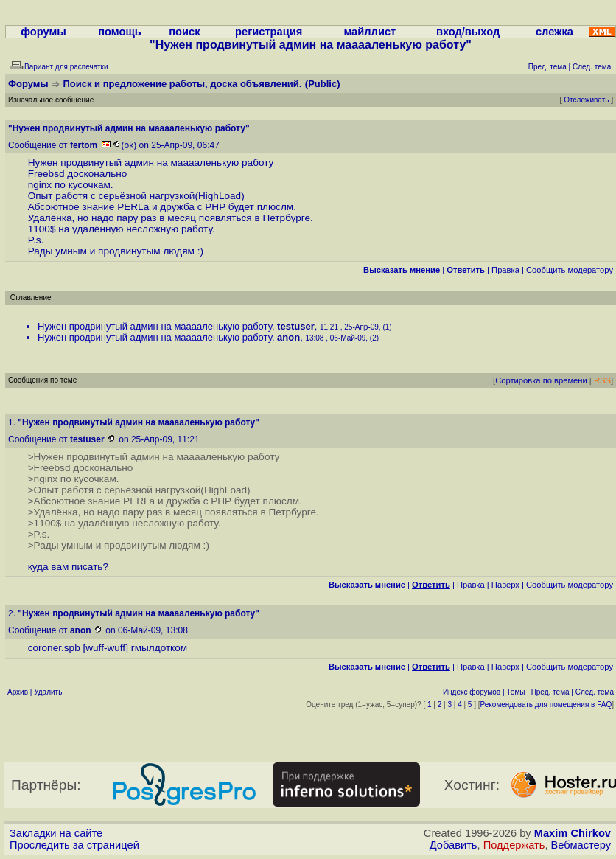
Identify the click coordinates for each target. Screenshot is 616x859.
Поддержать (514, 845)
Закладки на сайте (56, 833)
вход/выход (468, 32)
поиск (184, 32)
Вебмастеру (581, 845)
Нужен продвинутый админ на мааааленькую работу (155, 326)
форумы (43, 32)
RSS (602, 380)
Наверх (505, 585)
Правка (505, 270)
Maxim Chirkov (573, 833)
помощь (120, 32)
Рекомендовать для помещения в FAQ (546, 705)
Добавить (454, 845)
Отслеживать (586, 100)
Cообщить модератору (570, 270)
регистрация (269, 32)
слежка (554, 32)
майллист (370, 32)
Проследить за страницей (74, 845)
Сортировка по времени (541, 380)
